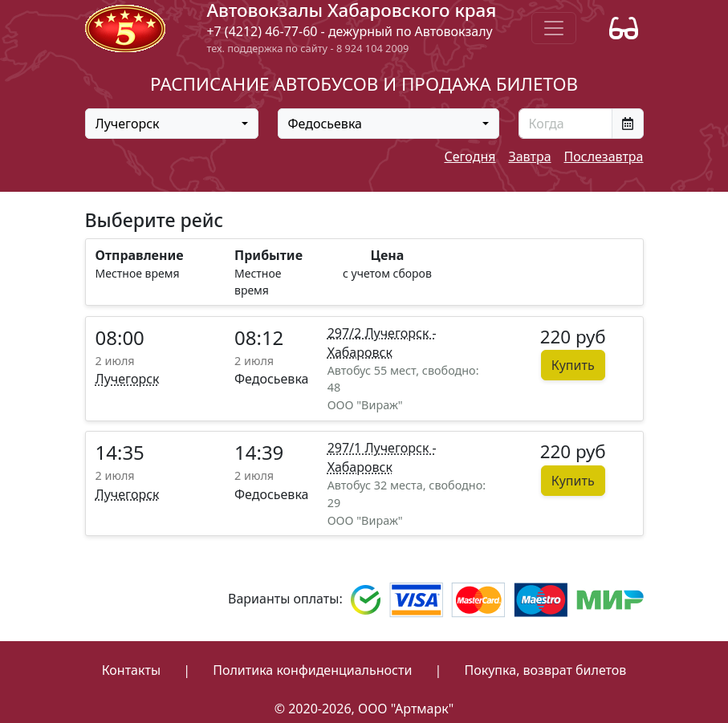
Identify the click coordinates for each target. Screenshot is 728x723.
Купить (573, 365)
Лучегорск (128, 379)
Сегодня (470, 156)
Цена (388, 255)
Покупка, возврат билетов (546, 670)
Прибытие (268, 255)
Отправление (140, 255)
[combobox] (172, 124)
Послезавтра (604, 156)
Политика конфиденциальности (312, 670)
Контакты (131, 670)
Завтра (529, 156)
